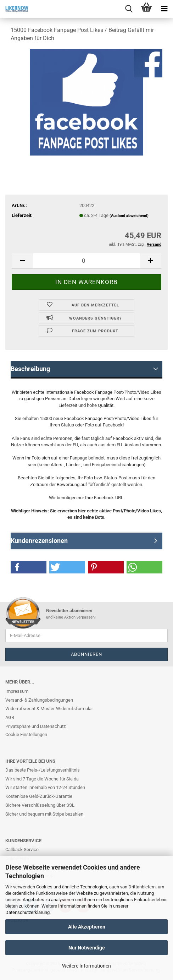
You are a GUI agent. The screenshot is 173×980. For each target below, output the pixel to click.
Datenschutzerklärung (27, 912)
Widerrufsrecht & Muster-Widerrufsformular (49, 709)
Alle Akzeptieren (87, 927)
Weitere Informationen (86, 966)
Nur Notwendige (87, 948)
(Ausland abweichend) (129, 216)
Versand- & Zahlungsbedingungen (39, 700)
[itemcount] (86, 261)
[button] (29, 567)
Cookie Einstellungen (26, 734)
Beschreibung (30, 369)
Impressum (17, 691)
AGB (10, 717)
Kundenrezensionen (39, 541)
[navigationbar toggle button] (164, 9)
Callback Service (22, 850)
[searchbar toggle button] (129, 9)
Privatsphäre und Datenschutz (35, 726)
